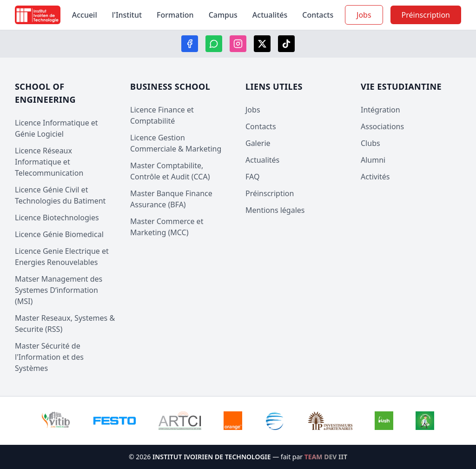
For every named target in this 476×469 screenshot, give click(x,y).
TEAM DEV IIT (326, 457)
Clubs (370, 143)
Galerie (258, 143)
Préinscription (270, 193)
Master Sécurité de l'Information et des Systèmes (49, 357)
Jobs (364, 15)
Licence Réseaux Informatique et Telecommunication (49, 162)
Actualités (270, 15)
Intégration (380, 110)
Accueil (85, 15)
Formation (175, 15)
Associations (382, 126)
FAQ (252, 177)
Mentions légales (275, 210)
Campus (223, 15)
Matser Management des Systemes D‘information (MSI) (59, 290)
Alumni (373, 160)
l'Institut (127, 15)
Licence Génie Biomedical (59, 234)
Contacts (318, 15)
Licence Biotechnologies (57, 218)
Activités (375, 177)
